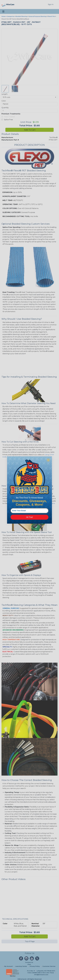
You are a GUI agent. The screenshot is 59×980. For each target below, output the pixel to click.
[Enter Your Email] (29, 511)
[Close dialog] (48, 460)
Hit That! (29, 517)
